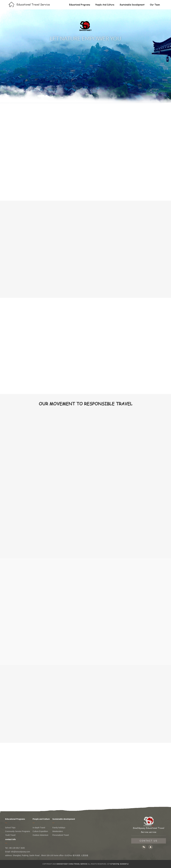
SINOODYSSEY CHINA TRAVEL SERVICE (72, 864)
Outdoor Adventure (40, 835)
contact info (10, 839)
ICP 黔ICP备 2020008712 (119, 864)
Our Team (155, 5)
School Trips (10, 828)
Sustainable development (132, 5)
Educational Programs (80, 5)
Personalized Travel (61, 835)
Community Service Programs (18, 831)
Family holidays (59, 828)
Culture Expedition (40, 831)
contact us (148, 841)
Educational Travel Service (33, 4)
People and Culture (105, 5)
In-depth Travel (39, 828)
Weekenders (58, 831)
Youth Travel (10, 835)
